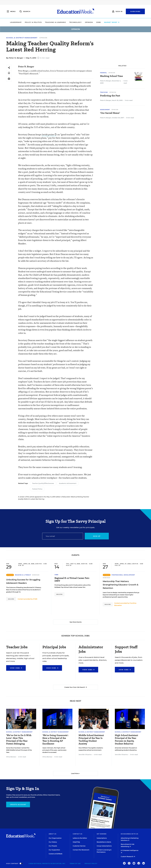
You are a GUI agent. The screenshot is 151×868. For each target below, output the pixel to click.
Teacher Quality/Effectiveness (43, 483)
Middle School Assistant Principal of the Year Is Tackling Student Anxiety (91, 740)
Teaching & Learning (66, 22)
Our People (53, 846)
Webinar (36, 575)
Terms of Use (75, 864)
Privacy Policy (91, 864)
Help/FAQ (76, 842)
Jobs (109, 22)
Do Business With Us (129, 834)
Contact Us (78, 834)
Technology (86, 22)
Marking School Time (111, 76)
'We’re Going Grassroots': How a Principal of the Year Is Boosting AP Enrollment (55, 740)
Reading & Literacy (23, 575)
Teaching (104, 92)
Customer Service (79, 846)
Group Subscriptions (104, 846)
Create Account (18, 804)
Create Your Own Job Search (76, 687)
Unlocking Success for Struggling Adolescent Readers (23, 581)
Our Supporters (54, 850)
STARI (35, 599)
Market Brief (123, 22)
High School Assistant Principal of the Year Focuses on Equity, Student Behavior (126, 740)
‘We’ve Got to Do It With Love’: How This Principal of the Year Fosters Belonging (19, 740)
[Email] (63, 536)
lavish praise (49, 134)
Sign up (97, 536)
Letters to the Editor (80, 838)
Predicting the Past (110, 96)
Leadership (27, 22)
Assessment (105, 110)
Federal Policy (37, 489)
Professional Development (123, 575)
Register (11, 599)
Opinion (100, 22)
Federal (103, 73)
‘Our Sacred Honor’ (110, 113)
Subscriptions (102, 838)
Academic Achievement (68, 483)
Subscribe (135, 11)
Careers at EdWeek (56, 854)
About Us (53, 834)
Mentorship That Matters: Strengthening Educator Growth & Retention (121, 585)
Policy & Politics (44, 22)
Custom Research (128, 857)
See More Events (76, 622)
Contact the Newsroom (81, 850)
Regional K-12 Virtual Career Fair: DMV (72, 579)
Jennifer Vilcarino (85, 755)
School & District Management (22, 38)
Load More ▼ (75, 773)
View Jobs (16, 668)
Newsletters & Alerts (104, 842)
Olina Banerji (11, 757)
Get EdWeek (102, 834)
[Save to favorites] (9, 73)
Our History (53, 842)
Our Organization (55, 838)
